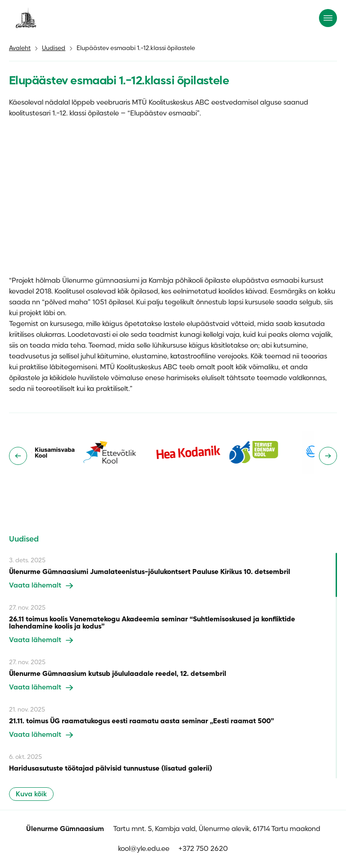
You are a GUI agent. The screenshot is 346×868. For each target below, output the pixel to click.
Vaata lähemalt (41, 586)
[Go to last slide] (18, 456)
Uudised (54, 48)
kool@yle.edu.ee (144, 849)
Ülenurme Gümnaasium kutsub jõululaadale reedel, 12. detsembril (118, 674)
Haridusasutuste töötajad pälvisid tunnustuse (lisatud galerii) (111, 769)
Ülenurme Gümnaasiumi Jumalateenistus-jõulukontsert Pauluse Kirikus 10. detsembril (150, 572)
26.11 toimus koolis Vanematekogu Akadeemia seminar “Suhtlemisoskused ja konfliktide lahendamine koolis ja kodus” (152, 623)
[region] (173, 666)
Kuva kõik (31, 795)
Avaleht (20, 48)
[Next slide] (328, 456)
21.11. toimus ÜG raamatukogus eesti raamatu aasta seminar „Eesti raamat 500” (141, 721)
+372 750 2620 (203, 849)
